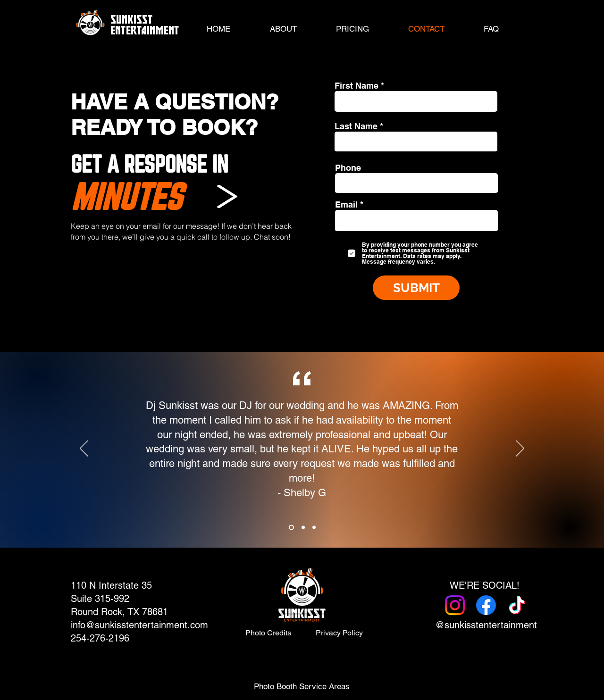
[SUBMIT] (416, 288)
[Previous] (84, 449)
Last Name (356, 126)
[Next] (520, 449)
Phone (348, 168)
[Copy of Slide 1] (291, 528)
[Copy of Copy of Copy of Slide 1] (314, 528)
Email (346, 205)
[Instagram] (455, 605)
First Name (357, 86)
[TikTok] (517, 605)
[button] (352, 29)
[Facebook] (486, 605)
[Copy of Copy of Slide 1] (303, 528)
